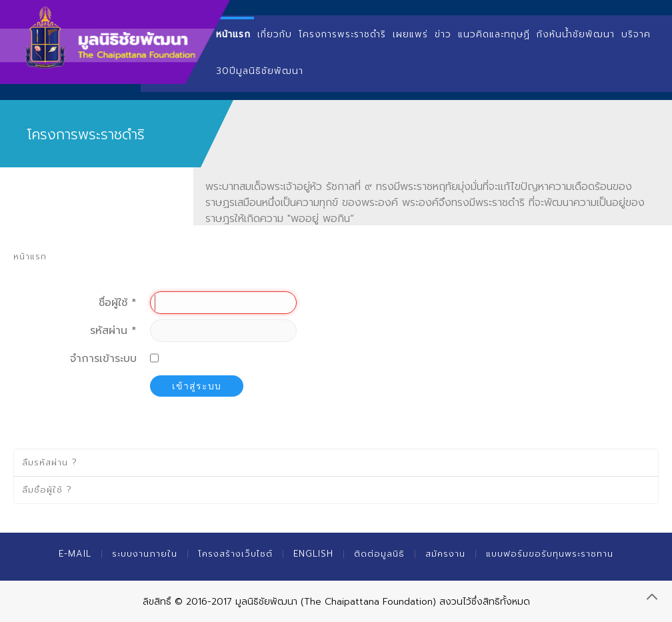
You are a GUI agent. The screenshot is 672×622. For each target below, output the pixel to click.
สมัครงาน (445, 554)
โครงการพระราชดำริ (342, 34)
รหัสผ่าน (113, 331)
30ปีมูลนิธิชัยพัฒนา (260, 71)
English (313, 554)
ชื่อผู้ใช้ (118, 303)
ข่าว (443, 34)
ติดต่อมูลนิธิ (379, 554)
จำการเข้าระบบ (103, 359)
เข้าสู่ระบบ (197, 386)
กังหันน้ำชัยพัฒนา (576, 34)
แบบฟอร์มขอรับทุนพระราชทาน (550, 554)
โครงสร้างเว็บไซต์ (235, 554)
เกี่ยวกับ (275, 34)
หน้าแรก (233, 34)
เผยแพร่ (410, 34)
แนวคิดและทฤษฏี (494, 34)
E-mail (75, 554)
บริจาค (636, 34)
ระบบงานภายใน (145, 554)
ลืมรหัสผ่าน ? (50, 462)
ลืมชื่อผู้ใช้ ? (47, 490)
